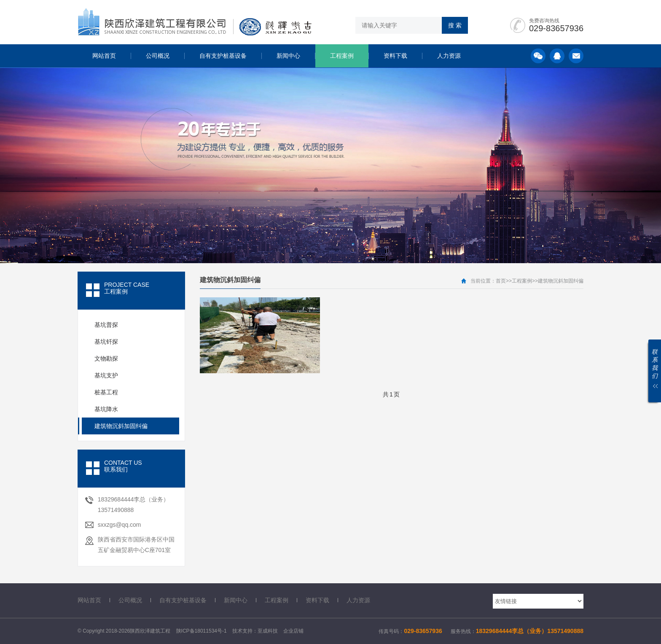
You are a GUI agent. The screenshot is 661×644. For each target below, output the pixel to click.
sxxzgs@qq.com (120, 525)
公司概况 (158, 56)
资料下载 (395, 56)
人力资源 (449, 56)
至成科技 (268, 631)
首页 (501, 281)
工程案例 (342, 56)
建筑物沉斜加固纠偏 (561, 281)
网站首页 (104, 56)
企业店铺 (293, 631)
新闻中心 (288, 56)
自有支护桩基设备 (223, 56)
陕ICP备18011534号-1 (202, 631)
